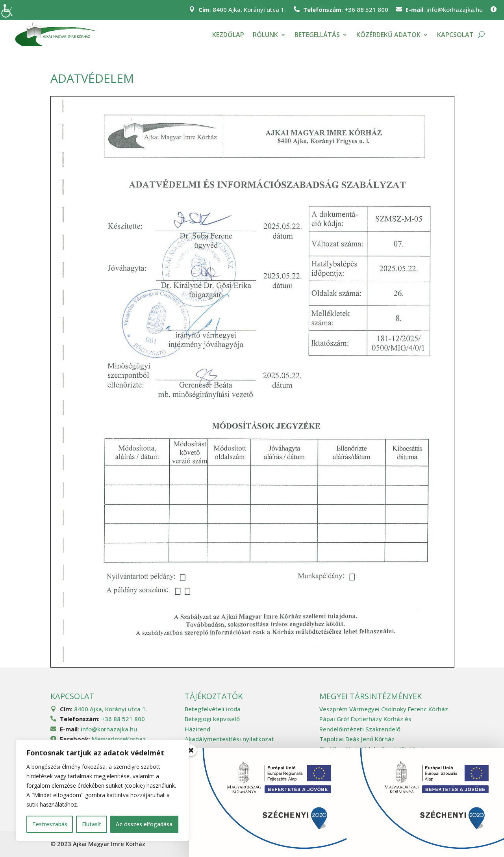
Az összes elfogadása (144, 824)
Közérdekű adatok (388, 35)
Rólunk (265, 35)
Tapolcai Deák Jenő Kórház (357, 739)
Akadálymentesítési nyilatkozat (229, 739)
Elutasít (92, 824)
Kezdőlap (228, 35)
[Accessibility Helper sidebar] (9, 9)
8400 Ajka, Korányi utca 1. (249, 9)
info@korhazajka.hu (455, 9)
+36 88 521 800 (366, 9)
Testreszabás (50, 824)
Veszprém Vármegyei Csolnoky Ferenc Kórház (384, 709)
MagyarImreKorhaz (119, 739)
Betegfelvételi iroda (213, 709)
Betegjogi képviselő (212, 719)
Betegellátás (317, 35)
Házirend (197, 729)
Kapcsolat (455, 35)
